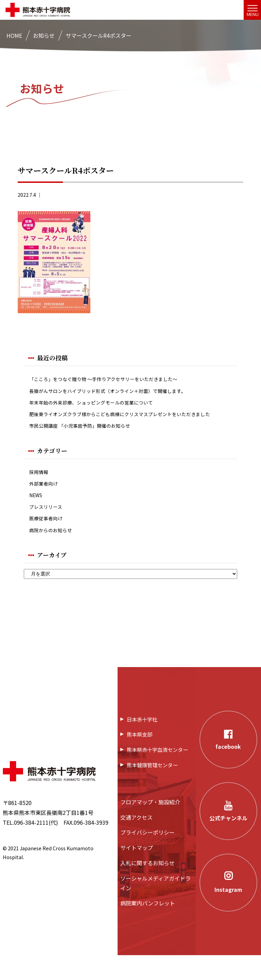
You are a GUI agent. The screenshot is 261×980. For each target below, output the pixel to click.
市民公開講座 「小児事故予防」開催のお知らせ (87, 441)
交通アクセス (136, 842)
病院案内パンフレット (148, 928)
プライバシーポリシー (147, 857)
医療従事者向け (48, 541)
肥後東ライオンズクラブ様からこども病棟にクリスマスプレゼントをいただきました (130, 424)
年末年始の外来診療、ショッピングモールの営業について (100, 405)
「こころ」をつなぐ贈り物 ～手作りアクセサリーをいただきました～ (114, 380)
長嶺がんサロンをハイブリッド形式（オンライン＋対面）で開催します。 (119, 392)
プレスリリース (48, 528)
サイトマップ (137, 872)
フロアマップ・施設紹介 (150, 826)
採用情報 (40, 489)
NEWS (37, 515)
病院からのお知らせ (54, 554)
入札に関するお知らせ (147, 887)
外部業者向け (46, 502)
